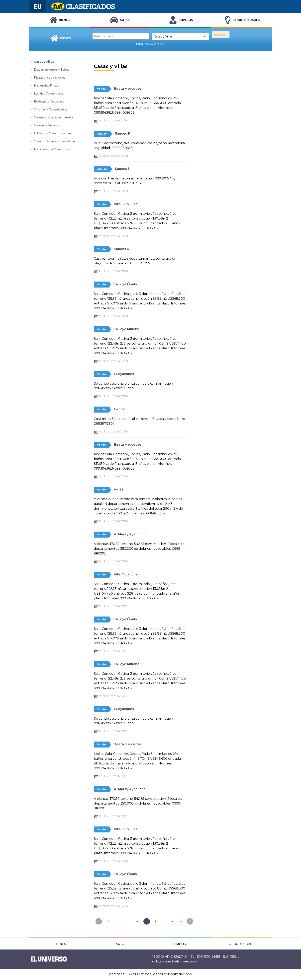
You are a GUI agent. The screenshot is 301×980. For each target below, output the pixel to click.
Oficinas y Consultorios (51, 109)
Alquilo (102, 134)
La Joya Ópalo (125, 284)
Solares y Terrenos (47, 125)
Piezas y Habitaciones (50, 78)
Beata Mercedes (128, 89)
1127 (180, 921)
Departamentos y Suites (52, 70)
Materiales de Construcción (54, 149)
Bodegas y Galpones (49, 101)
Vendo (101, 89)
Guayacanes (124, 374)
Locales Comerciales (49, 94)
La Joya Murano (127, 329)
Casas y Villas (44, 62)
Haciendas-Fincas (46, 86)
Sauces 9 (122, 133)
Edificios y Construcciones (53, 133)
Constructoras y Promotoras (55, 141)
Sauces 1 (122, 169)
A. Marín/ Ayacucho (130, 534)
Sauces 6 (121, 249)
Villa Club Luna (126, 204)
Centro (120, 409)
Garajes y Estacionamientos (54, 117)
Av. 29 (119, 489)
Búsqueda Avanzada (150, 44)
